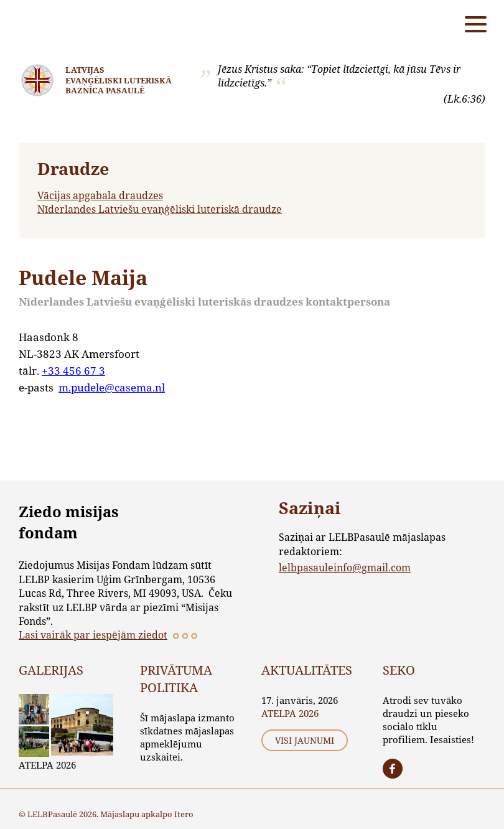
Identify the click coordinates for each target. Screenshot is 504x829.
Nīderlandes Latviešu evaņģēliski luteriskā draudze (160, 209)
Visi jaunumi (305, 740)
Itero (184, 814)
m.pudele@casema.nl (112, 387)
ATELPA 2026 (47, 765)
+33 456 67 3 (73, 371)
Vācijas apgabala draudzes (100, 195)
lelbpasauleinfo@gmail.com (345, 567)
